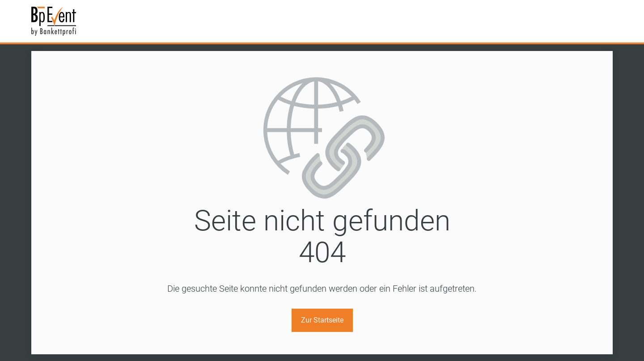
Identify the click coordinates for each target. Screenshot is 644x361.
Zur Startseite (322, 320)
